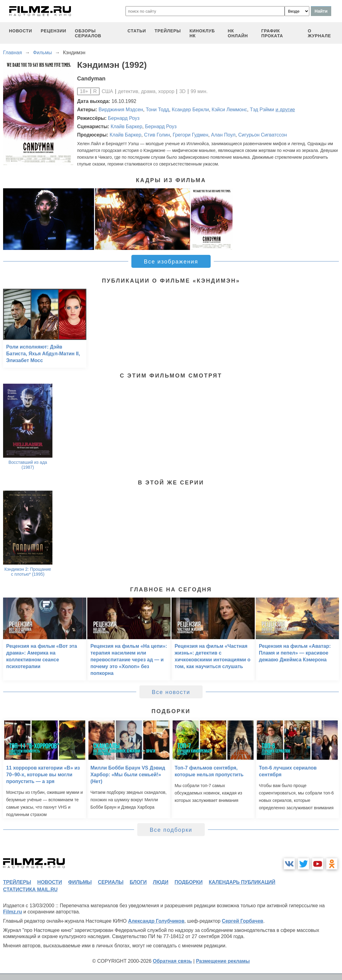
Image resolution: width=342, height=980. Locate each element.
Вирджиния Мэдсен (121, 110)
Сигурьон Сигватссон (263, 135)
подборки (189, 882)
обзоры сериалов (88, 33)
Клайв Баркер (127, 127)
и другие (285, 110)
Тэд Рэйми (262, 110)
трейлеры (168, 31)
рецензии (54, 31)
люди (161, 882)
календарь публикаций (242, 882)
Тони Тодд (157, 110)
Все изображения (171, 262)
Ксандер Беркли (190, 110)
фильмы (80, 882)
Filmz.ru (12, 912)
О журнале (319, 33)
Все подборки (171, 830)
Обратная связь (173, 961)
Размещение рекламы (223, 961)
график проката (272, 33)
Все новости (171, 692)
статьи (137, 31)
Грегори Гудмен (190, 135)
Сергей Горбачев (242, 921)
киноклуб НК (202, 33)
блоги (138, 882)
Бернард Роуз (124, 118)
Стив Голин (157, 135)
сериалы (111, 882)
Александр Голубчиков (156, 921)
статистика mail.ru (30, 890)
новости (21, 31)
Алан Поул (223, 135)
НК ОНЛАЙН (238, 33)
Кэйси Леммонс (229, 110)
